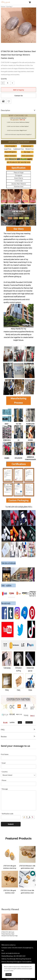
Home (3, 6)
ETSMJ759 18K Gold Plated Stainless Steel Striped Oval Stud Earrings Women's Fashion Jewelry (10, 934)
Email (3, 763)
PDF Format (3, 101)
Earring (9, 6)
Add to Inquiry (19, 90)
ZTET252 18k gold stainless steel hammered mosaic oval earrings (10, 892)
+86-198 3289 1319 (19, 956)
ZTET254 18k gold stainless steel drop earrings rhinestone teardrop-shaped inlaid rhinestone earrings (10, 867)
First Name (5, 754)
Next (34, 25)
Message (4, 789)
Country (4, 772)
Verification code (7, 814)
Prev (4, 25)
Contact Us (19, 96)
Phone (4, 780)
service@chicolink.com (13, 953)
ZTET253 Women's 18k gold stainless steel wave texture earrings (27, 867)
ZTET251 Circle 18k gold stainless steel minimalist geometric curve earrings (27, 892)
